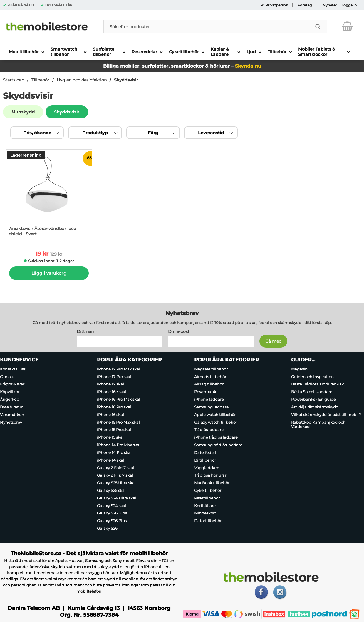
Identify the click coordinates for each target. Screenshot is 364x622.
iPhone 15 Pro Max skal (118, 422)
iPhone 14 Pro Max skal (119, 445)
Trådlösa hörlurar (210, 475)
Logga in (349, 5)
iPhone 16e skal (112, 392)
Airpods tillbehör (210, 377)
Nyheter (330, 5)
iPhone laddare (209, 399)
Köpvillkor (10, 392)
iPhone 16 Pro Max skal (119, 399)
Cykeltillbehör (208, 490)
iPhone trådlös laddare (216, 437)
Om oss (7, 377)
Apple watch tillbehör (215, 415)
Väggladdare (207, 468)
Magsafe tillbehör (211, 369)
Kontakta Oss (13, 369)
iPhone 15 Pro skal (114, 430)
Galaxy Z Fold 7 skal (116, 468)
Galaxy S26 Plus (112, 521)
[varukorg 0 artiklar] (347, 26)
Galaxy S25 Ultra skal (116, 483)
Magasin (299, 369)
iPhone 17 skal (110, 384)
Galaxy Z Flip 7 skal (115, 475)
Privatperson (276, 5)
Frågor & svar (12, 384)
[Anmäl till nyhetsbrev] (273, 341)
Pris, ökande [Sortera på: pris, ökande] (37, 133)
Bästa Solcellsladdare (312, 392)
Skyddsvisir (126, 80)
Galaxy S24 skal (112, 506)
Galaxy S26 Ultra (112, 513)
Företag (305, 5)
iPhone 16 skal (110, 415)
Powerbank (205, 392)
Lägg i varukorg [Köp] (49, 273)
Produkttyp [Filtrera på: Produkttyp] (95, 133)
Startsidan (14, 80)
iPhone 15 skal (110, 437)
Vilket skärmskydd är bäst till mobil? (326, 415)
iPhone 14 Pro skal (114, 452)
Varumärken (12, 415)
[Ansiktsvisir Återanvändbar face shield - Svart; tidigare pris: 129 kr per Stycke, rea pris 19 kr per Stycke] (49, 196)
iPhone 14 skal (111, 460)
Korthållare (205, 506)
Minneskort (205, 513)
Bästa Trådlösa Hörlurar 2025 (318, 384)
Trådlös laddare (209, 430)
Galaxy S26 (107, 528)
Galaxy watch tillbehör (216, 422)
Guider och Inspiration (312, 377)
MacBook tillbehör (212, 483)
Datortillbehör (208, 521)
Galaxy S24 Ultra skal (117, 498)
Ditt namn (87, 331)
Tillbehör (40, 80)
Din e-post (179, 331)
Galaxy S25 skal (111, 490)
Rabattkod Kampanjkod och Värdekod (318, 425)
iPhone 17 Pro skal (114, 377)
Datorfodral (205, 452)
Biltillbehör (205, 460)
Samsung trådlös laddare (218, 445)
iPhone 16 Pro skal (114, 407)
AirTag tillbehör (209, 384)
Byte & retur (11, 407)
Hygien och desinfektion (82, 80)
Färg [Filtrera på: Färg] (153, 133)
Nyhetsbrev (11, 422)
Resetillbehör (207, 498)
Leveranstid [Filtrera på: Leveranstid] (211, 133)
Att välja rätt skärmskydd (315, 407)
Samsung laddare (211, 407)
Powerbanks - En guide (313, 399)
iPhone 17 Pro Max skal (119, 369)
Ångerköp (10, 399)
